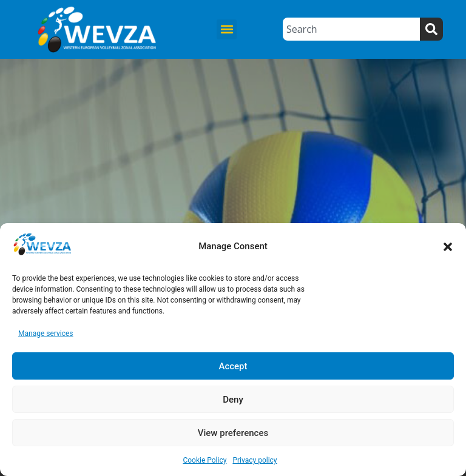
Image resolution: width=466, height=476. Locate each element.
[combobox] (351, 29)
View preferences (233, 433)
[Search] (431, 29)
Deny (233, 400)
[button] (448, 247)
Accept (233, 366)
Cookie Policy (204, 460)
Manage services (46, 334)
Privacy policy (255, 460)
